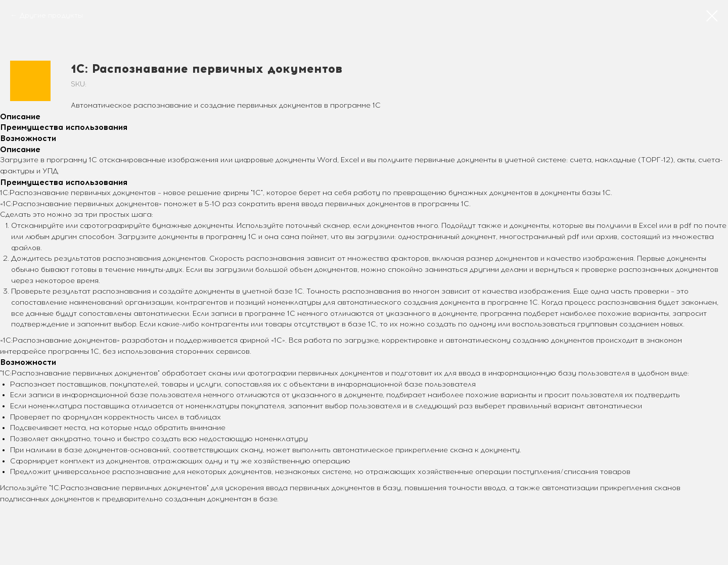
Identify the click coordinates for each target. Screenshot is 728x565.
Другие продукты (51, 15)
